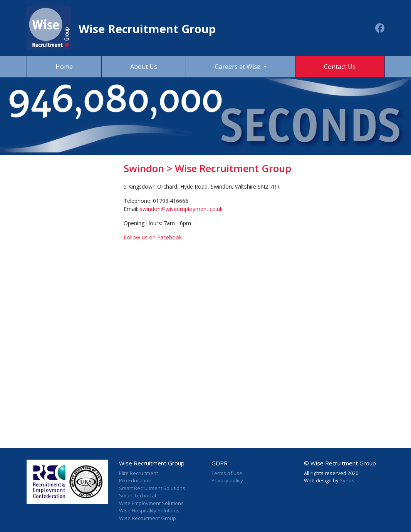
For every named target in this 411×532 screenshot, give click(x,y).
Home (64, 67)
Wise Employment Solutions (151, 503)
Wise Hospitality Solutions (149, 510)
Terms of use (227, 473)
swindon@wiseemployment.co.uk (181, 209)
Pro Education (135, 480)
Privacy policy (227, 480)
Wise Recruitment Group (148, 518)
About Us (144, 67)
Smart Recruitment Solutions (152, 488)
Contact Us (340, 67)
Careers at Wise (238, 67)
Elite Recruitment (138, 473)
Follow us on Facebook (153, 237)
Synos (347, 480)
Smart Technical (138, 495)
